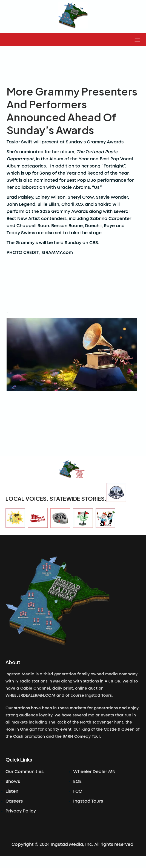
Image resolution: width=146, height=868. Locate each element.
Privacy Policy (21, 811)
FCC (78, 791)
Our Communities (25, 772)
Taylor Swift (19, 142)
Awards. (117, 142)
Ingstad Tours (88, 801)
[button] (137, 39)
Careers (14, 801)
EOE (77, 782)
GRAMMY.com (57, 253)
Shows (13, 782)
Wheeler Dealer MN (94, 772)
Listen (12, 791)
